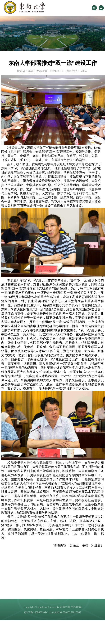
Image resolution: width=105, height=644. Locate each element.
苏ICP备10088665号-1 (36, 612)
